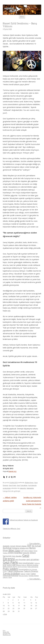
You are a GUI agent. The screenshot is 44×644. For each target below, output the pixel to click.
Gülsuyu (37, 563)
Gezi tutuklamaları (26, 563)
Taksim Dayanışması (15, 571)
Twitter (33, 574)
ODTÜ (15, 567)
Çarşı (10, 577)
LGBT (14, 565)
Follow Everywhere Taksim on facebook (24, 520)
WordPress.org (7, 635)
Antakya (23, 548)
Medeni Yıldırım (21, 565)
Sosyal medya (24, 569)
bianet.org (12, 471)
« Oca (5, 614)
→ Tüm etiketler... (34, 544)
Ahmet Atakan (21, 546)
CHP (22, 551)
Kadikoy (9, 565)
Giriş (4, 631)
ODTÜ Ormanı (22, 567)
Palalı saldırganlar (33, 567)
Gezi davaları (17, 556)
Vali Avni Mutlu (23, 576)
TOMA (28, 574)
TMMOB (23, 574)
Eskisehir (26, 553)
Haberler (23, 488)
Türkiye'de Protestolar (11, 576)
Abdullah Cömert (9, 546)
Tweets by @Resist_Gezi (11, 529)
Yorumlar (6, 633)
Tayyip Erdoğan (11, 573)
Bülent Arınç (29, 483)
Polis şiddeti (11, 569)
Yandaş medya (34, 576)
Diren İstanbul (15, 553)
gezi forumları (21, 560)
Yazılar (6, 632)
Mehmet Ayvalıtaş (33, 565)
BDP (27, 548)
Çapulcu (5, 577)
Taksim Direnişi (31, 571)
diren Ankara (29, 551)
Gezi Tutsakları (22, 485)
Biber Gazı (14, 550)
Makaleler (30, 488)
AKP (29, 546)
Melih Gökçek (7, 567)
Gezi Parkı (12, 485)
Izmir (5, 565)
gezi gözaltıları (33, 559)
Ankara (16, 548)
